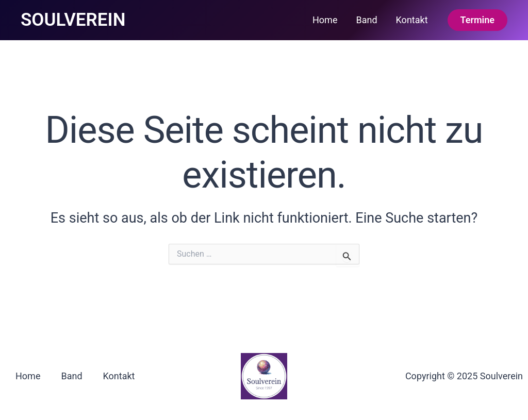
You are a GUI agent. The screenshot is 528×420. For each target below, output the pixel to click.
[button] (477, 20)
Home (325, 20)
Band (366, 20)
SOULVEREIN (73, 20)
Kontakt (412, 20)
